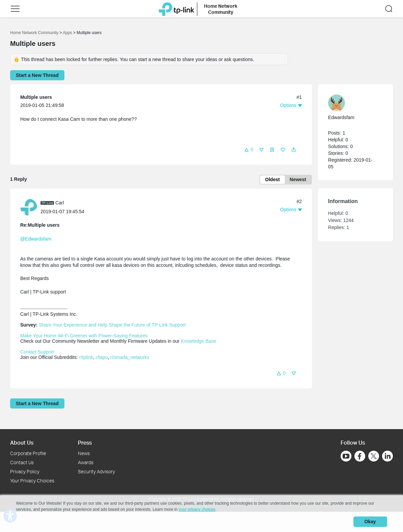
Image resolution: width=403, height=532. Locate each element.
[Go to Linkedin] (387, 456)
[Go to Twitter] (374, 457)
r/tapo (102, 358)
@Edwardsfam (36, 239)
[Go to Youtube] (346, 456)
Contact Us (22, 462)
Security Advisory (96, 471)
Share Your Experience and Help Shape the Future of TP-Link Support (112, 325)
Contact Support (37, 352)
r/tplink (86, 358)
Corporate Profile (28, 453)
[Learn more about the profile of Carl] (30, 207)
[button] (15, 9)
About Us (22, 442)
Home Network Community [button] (221, 9)
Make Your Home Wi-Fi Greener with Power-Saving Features (84, 336)
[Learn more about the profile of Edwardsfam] (352, 103)
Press (85, 442)
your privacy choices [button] (197, 510)
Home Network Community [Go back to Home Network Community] (34, 33)
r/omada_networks (130, 358)
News (84, 453)
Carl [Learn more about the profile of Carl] (60, 203)
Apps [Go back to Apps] (67, 33)
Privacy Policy (25, 471)
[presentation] (29, 207)
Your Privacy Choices (32, 481)
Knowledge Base (198, 341)
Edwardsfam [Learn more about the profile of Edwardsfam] (341, 117)
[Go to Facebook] (360, 456)
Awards (86, 462)
